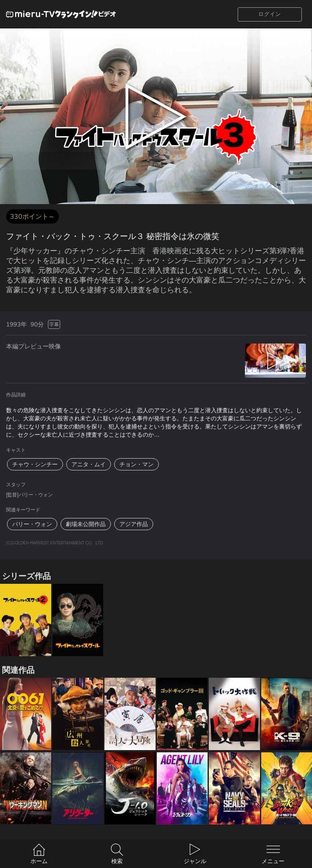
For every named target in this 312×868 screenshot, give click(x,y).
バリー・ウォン (32, 524)
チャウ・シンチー (35, 464)
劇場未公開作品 (86, 524)
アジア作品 (134, 524)
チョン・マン (136, 464)
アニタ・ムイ (89, 464)
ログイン (270, 14)
